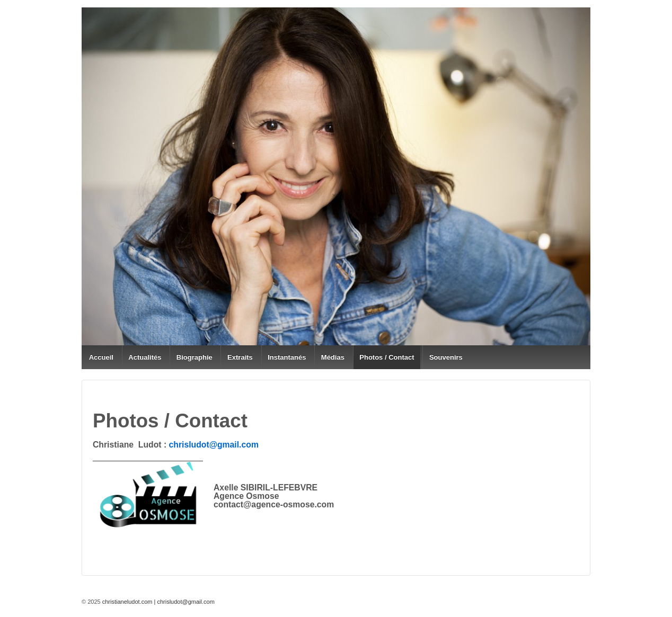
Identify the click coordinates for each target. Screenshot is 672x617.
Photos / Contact (387, 357)
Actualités (145, 357)
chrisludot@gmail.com (214, 445)
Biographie (194, 357)
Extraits (240, 357)
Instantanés (287, 357)
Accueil (101, 357)
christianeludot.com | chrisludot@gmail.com (158, 602)
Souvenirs (446, 357)
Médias (333, 357)
